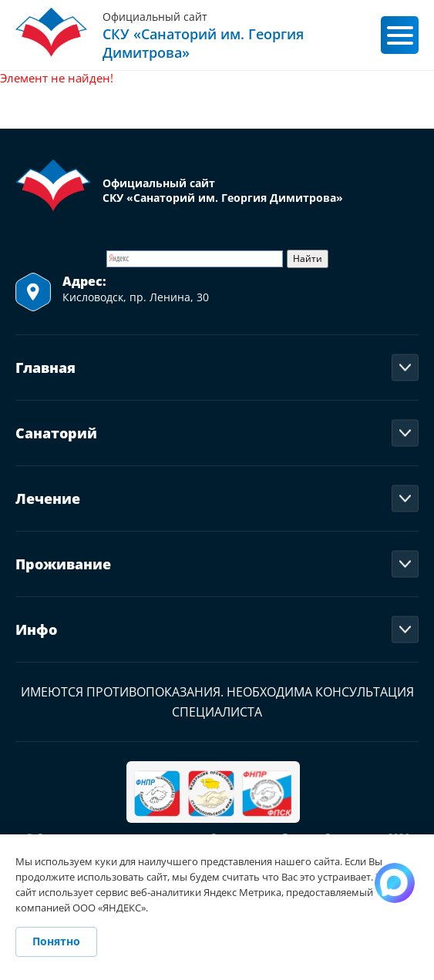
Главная (45, 367)
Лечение (48, 498)
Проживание (63, 564)
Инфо (36, 629)
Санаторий (56, 433)
